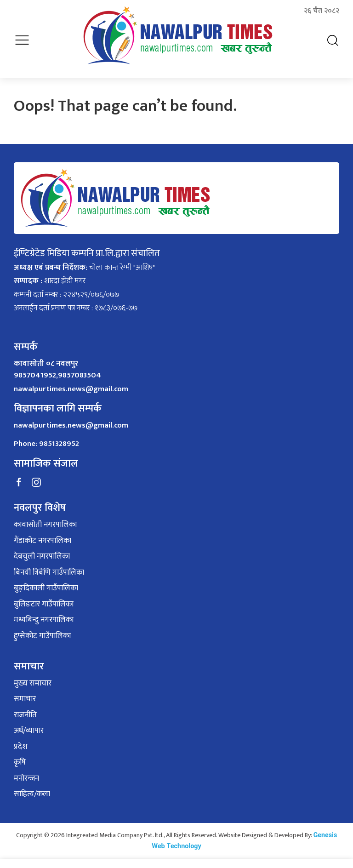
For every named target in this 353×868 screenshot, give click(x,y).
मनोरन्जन (26, 779)
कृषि (20, 763)
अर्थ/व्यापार (29, 731)
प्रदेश (21, 747)
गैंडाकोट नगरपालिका (43, 541)
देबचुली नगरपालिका (42, 557)
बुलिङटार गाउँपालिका (44, 605)
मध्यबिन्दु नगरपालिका (44, 620)
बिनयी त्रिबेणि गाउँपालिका (49, 573)
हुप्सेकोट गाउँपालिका (42, 636)
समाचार (25, 699)
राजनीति (25, 715)
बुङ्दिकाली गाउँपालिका (46, 588)
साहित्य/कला (32, 794)
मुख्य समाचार (33, 684)
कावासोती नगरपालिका (45, 525)
